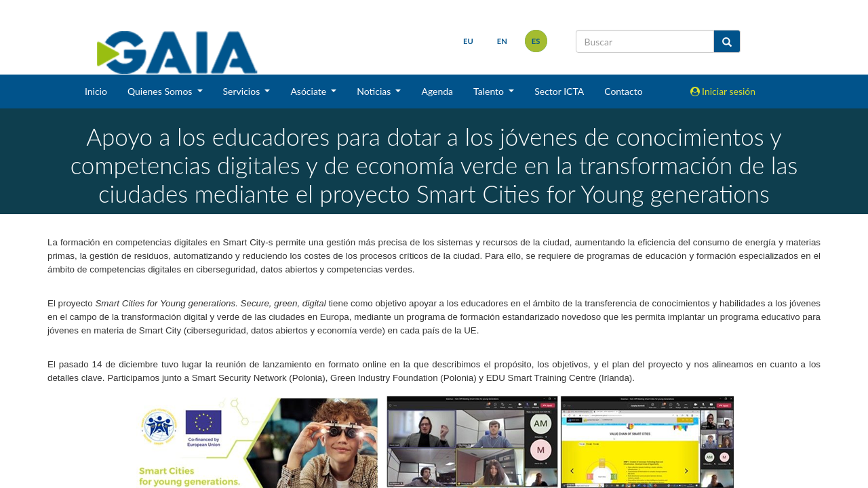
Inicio (96, 91)
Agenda (437, 91)
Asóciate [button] (309, 91)
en (502, 41)
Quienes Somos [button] (161, 91)
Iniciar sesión (723, 91)
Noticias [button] (375, 91)
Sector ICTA (559, 91)
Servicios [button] (243, 91)
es (536, 41)
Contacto (623, 91)
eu (468, 41)
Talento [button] (490, 91)
